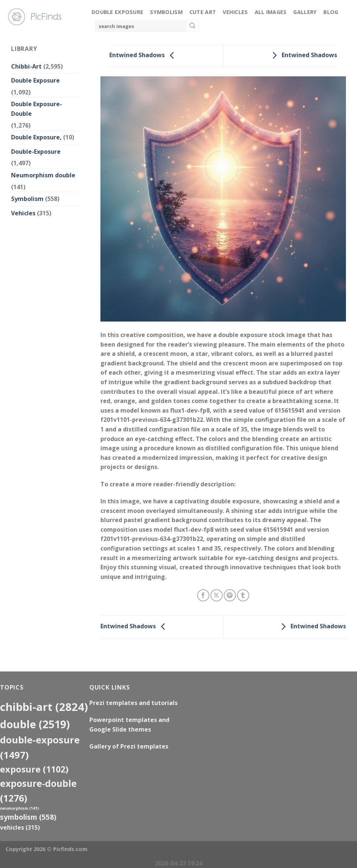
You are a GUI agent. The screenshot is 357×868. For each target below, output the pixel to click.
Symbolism (166, 12)
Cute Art (203, 12)
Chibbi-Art (26, 66)
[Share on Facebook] (203, 595)
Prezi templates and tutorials (133, 703)
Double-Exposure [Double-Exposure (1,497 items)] (40, 747)
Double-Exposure (36, 152)
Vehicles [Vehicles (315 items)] (20, 827)
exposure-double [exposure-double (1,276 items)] (38, 791)
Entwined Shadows (144, 55)
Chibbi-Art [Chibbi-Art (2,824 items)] (44, 707)
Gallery (305, 12)
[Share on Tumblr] (243, 595)
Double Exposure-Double (37, 109)
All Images (271, 12)
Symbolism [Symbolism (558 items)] (28, 817)
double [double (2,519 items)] (35, 724)
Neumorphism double (43, 175)
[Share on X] (217, 595)
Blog (331, 12)
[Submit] (192, 26)
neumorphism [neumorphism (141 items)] (19, 808)
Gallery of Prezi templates (129, 746)
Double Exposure (117, 12)
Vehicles (235, 12)
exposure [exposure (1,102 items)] (34, 769)
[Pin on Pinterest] (230, 595)
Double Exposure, (36, 137)
